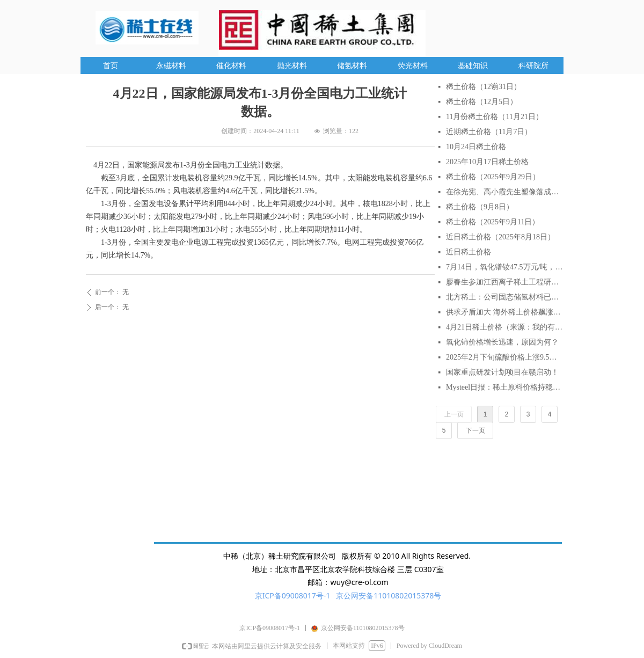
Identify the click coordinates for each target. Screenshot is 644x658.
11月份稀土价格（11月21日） (495, 117)
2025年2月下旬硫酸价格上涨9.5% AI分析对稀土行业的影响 (504, 357)
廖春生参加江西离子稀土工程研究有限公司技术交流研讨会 (504, 282)
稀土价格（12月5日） (482, 102)
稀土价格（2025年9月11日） (493, 222)
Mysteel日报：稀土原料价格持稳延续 (504, 387)
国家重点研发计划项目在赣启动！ (502, 372)
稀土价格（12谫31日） (484, 87)
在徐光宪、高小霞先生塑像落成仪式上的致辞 (504, 192)
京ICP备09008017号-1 (293, 595)
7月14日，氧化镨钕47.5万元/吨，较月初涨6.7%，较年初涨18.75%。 (504, 267)
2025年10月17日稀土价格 (487, 162)
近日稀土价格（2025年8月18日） (500, 237)
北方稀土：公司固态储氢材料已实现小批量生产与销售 (504, 297)
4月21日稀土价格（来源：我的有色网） (504, 327)
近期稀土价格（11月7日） (489, 132)
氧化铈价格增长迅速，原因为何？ (502, 342)
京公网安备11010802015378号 (389, 595)
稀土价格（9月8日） (480, 207)
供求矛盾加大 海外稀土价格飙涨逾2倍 (504, 312)
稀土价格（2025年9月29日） (493, 177)
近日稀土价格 (469, 252)
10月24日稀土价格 (476, 147)
